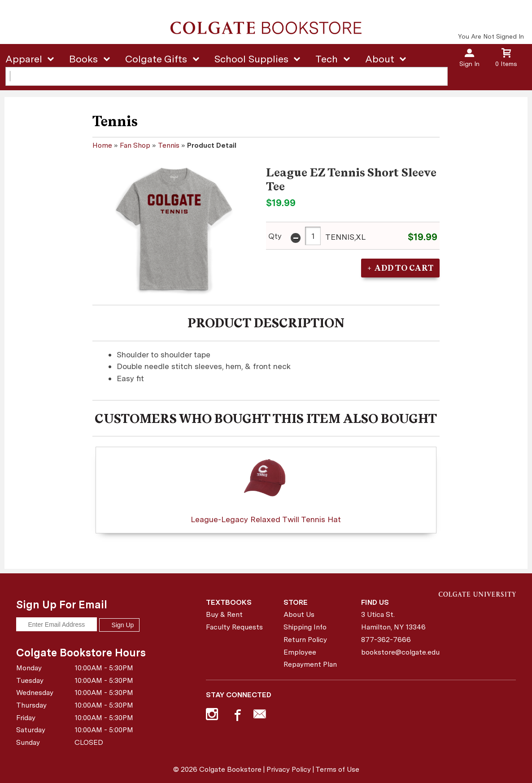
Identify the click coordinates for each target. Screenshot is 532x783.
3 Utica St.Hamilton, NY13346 (393, 621)
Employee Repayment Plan (310, 658)
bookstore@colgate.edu (397, 652)
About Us (299, 614)
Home (102, 145)
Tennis (169, 145)
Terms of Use (337, 769)
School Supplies (251, 59)
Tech (327, 59)
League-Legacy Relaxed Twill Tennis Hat (266, 487)
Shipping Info (305, 627)
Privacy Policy (289, 769)
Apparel (24, 59)
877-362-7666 (386, 640)
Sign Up (119, 625)
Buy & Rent (224, 614)
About (380, 59)
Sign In (469, 64)
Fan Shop (135, 145)
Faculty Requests (234, 627)
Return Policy (305, 640)
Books (83, 59)
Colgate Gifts (156, 59)
